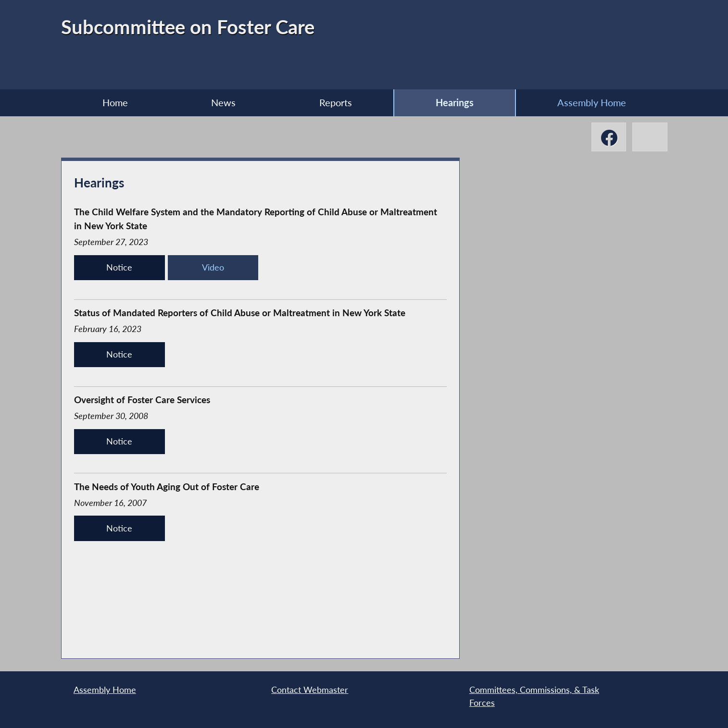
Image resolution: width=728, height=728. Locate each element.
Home (115, 102)
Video (213, 267)
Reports (336, 102)
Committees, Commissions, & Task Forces (534, 696)
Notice (119, 267)
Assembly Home (592, 102)
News (223, 102)
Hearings (455, 102)
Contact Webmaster (310, 690)
